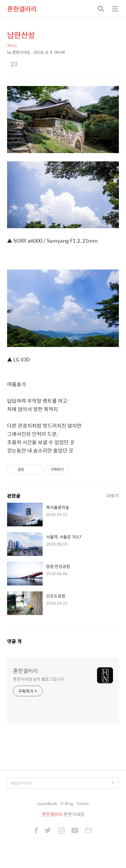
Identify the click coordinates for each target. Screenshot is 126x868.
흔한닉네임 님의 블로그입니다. (39, 679)
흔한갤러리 (22, 9)
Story (12, 45)
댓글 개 (14, 641)
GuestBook (47, 803)
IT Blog (67, 803)
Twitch (83, 803)
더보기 (113, 495)
